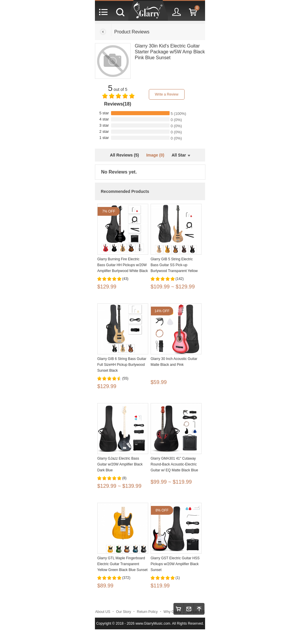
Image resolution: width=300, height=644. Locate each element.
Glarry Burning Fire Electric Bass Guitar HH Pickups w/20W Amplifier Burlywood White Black (123, 265)
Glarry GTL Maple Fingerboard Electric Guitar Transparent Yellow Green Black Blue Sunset (122, 564)
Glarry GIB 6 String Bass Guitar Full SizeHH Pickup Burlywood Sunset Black (122, 365)
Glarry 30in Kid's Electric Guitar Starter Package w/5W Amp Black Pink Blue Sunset (170, 52)
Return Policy (147, 612)
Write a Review (166, 94)
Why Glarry (172, 612)
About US (103, 612)
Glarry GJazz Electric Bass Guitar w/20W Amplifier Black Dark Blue (120, 464)
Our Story (123, 612)
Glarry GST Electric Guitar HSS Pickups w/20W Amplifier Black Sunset (175, 564)
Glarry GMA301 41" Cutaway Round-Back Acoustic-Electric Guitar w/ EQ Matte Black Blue (174, 464)
